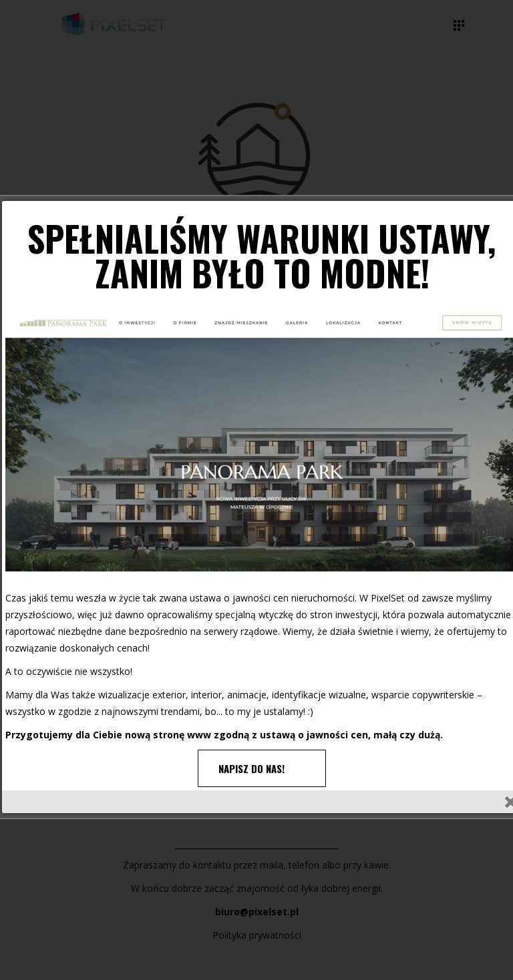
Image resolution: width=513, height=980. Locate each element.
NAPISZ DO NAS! (251, 768)
